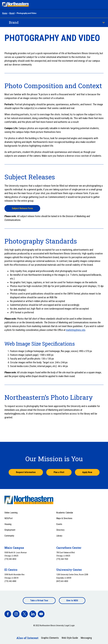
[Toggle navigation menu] (103, 4)
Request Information (26, 472)
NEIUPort (9, 518)
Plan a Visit (59, 472)
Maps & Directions (64, 518)
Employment (10, 530)
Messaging (86, 638)
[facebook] (8, 614)
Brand (12, 13)
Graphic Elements (50, 638)
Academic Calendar (65, 513)
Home (5, 13)
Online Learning (11, 513)
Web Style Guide (70, 638)
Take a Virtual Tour (39, 600)
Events (59, 524)
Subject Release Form (22, 208)
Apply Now (87, 472)
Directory (60, 530)
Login (72, 625)
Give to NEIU (72, 600)
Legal (67, 625)
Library (59, 536)
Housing (8, 524)
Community (9, 536)
